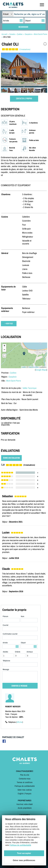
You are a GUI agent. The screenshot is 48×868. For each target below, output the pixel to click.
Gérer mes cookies (25, 790)
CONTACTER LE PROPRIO (24, 99)
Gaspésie (13, 377)
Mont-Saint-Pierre (14, 381)
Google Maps (41, 370)
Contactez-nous (25, 779)
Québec (13, 373)
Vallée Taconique (30, 388)
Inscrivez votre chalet (25, 804)
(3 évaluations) (25, 49)
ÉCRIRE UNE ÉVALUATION (11, 458)
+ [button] (4, 346)
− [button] (4, 350)
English (21, 793)
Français (28, 793)
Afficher (20, 722)
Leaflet (24, 367)
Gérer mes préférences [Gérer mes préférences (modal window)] (24, 860)
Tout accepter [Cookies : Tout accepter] (24, 853)
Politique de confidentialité (25, 786)
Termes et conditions (25, 782)
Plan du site (25, 775)
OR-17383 (7, 37)
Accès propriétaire (25, 808)
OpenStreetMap (34, 367)
